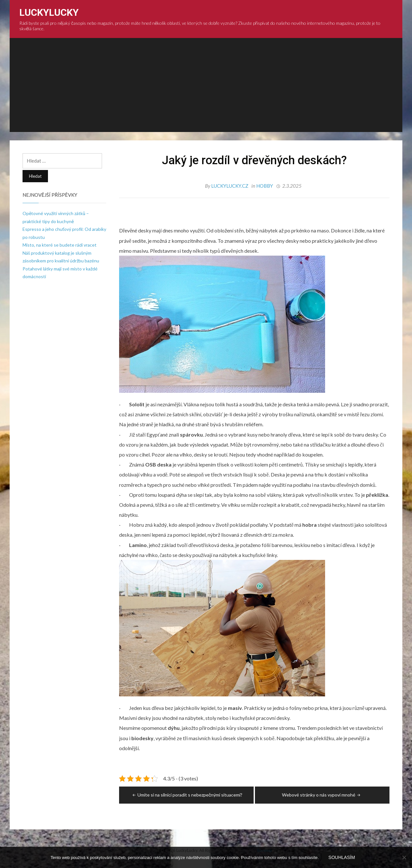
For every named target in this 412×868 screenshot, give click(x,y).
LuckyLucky (49, 12)
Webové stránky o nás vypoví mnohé (322, 795)
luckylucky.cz (230, 186)
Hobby (265, 186)
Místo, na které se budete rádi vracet (60, 245)
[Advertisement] (206, 87)
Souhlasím (342, 857)
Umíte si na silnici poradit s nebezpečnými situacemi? (187, 795)
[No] (404, 857)
